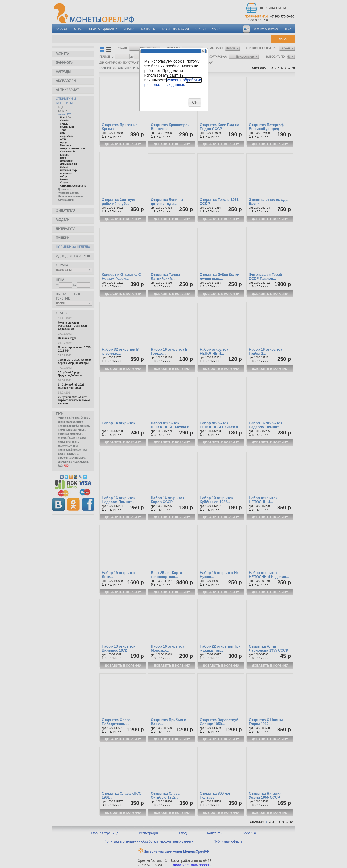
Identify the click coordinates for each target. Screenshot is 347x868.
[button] (203, 51)
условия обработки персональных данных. (173, 82)
